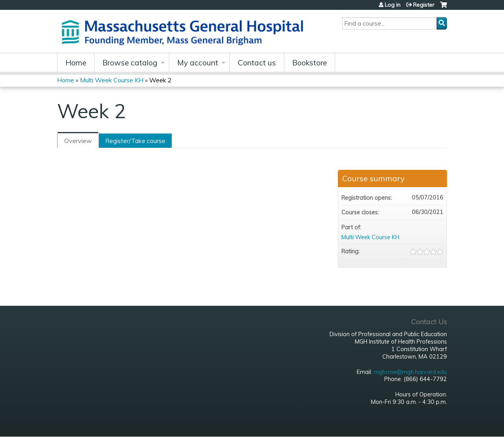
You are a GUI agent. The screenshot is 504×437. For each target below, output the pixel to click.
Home (76, 63)
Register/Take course (135, 141)
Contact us (257, 63)
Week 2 (160, 80)
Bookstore (309, 63)
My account (198, 63)
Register (424, 5)
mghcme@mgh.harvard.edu (410, 372)
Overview (78, 141)
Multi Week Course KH (112, 80)
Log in (393, 5)
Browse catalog (130, 63)
